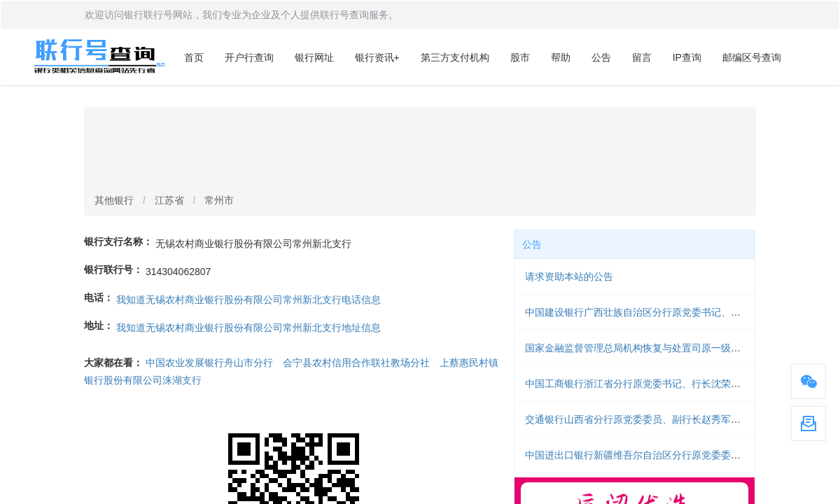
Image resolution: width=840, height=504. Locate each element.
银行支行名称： (118, 241)
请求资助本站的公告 (569, 276)
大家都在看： (113, 363)
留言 (642, 57)
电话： (99, 297)
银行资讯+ (377, 57)
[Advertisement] (420, 151)
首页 (194, 57)
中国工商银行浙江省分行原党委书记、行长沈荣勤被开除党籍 (657, 384)
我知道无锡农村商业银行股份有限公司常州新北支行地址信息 (248, 328)
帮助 (561, 57)
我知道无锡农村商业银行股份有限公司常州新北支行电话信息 (248, 300)
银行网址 (314, 57)
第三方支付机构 (455, 57)
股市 (520, 57)
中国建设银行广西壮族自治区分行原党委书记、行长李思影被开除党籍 (677, 312)
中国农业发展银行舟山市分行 (209, 363)
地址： (99, 325)
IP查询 (687, 57)
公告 (601, 57)
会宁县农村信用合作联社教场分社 (356, 363)
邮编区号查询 (752, 57)
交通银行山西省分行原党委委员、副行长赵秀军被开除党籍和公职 (667, 419)
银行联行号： (113, 269)
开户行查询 (249, 57)
